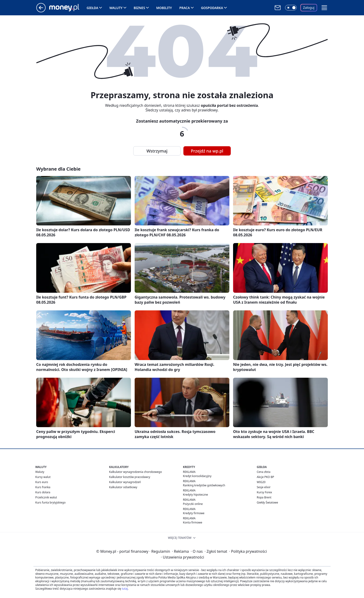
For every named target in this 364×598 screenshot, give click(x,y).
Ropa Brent (264, 497)
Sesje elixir (264, 487)
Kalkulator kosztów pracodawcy (130, 477)
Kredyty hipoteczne (195, 495)
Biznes (139, 8)
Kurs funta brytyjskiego (50, 502)
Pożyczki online (193, 504)
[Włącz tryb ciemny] (291, 8)
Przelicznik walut (46, 497)
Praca (185, 8)
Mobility (164, 8)
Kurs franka (43, 487)
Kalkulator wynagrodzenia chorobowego (135, 472)
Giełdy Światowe (267, 502)
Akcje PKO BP (265, 477)
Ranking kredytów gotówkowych (204, 485)
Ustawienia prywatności (182, 557)
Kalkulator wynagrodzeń (125, 482)
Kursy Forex (264, 492)
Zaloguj (309, 8)
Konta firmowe (193, 522)
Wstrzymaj (157, 151)
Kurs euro (42, 482)
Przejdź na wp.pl (207, 151)
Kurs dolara (43, 492)
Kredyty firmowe (194, 513)
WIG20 (261, 482)
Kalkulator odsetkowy (123, 487)
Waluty (116, 8)
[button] (324, 8)
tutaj (125, 589)
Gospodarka (212, 8)
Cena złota (264, 472)
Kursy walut (43, 477)
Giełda (92, 8)
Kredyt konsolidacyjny (197, 476)
